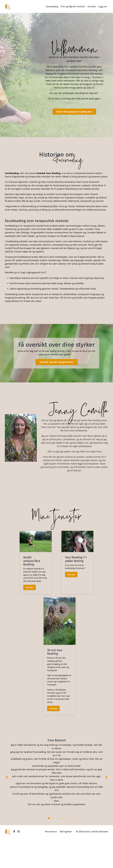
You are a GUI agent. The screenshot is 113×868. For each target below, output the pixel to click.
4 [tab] (60, 848)
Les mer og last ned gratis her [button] (57, 386)
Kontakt (91, 6)
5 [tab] (64, 848)
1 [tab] (49, 848)
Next (106, 805)
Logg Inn (102, 6)
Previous (7, 805)
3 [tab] (57, 848)
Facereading (50, 6)
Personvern (51, 862)
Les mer (29, 613)
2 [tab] (53, 848)
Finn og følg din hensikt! (72, 6)
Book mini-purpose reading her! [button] (74, 112)
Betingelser (66, 862)
